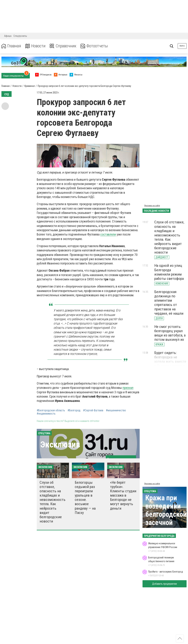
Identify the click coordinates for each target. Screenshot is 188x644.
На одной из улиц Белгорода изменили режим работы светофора (169, 272)
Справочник (63, 46)
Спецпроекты (20, 36)
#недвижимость (46, 414)
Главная (11, 46)
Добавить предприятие (165, 584)
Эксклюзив (60, 444)
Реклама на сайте (152, 206)
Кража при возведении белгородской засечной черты (166, 514)
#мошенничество (116, 410)
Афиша (8, 36)
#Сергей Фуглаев (93, 410)
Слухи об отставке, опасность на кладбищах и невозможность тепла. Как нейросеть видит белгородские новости (53, 502)
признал (128, 388)
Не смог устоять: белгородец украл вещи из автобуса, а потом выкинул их (170, 333)
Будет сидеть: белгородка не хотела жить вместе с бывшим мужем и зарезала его (170, 361)
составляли (108, 234)
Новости (35, 46)
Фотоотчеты (94, 46)
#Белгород (74, 410)
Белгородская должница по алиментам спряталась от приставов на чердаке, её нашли (169, 303)
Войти (182, 46)
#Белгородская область (51, 410)
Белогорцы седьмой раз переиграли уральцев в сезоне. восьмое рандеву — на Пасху (85, 498)
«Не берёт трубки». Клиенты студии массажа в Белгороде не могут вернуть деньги (123, 495)
